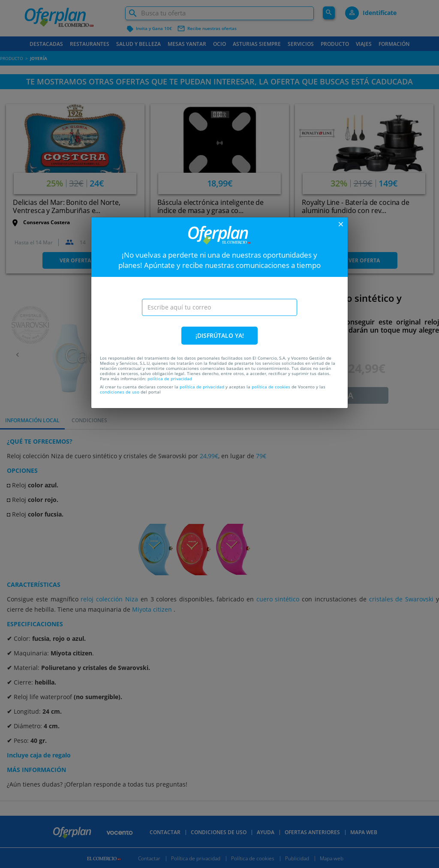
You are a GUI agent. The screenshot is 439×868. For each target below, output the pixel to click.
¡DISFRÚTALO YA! (220, 335)
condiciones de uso (120, 392)
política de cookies (271, 387)
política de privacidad (170, 378)
